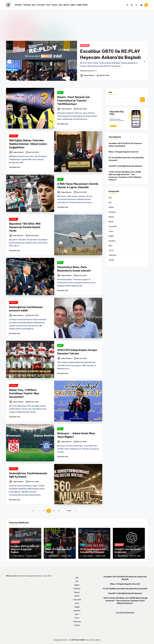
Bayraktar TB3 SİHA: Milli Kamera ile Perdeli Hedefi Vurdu (25, 227)
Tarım (111, 250)
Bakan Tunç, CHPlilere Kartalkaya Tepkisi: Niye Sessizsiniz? (24, 393)
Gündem (13, 136)
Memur (111, 217)
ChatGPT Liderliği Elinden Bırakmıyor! (126, 166)
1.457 (69, 511)
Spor (60, 93)
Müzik (111, 222)
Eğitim (111, 207)
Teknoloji (85, 45)
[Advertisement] (77, 25)
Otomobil (113, 226)
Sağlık (111, 236)
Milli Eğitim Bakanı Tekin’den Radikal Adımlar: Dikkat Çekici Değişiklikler (28, 144)
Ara (110, 92)
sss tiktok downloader (125, 612)
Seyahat (112, 241)
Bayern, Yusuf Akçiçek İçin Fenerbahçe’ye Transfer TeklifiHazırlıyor (73, 100)
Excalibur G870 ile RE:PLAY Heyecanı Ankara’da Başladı (125, 145)
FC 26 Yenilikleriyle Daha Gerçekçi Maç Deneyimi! (126, 159)
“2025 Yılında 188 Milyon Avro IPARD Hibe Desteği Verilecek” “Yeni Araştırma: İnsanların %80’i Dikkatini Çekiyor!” (125, 176)
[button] (88, 71)
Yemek (111, 260)
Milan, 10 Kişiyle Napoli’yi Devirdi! (124, 152)
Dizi (110, 202)
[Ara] (142, 100)
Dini (110, 198)
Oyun (111, 231)
